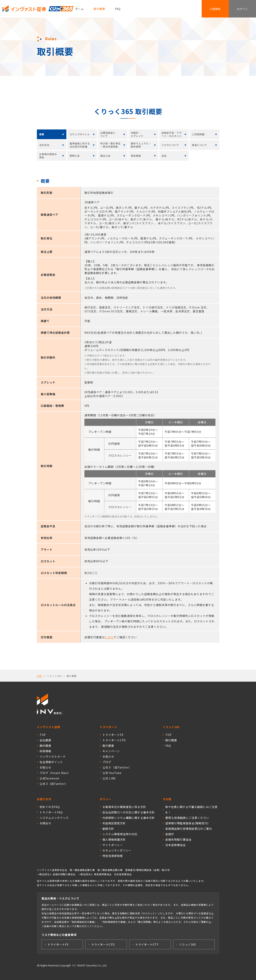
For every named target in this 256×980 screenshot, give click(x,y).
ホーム (79, 9)
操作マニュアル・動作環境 (141, 145)
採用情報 (45, 751)
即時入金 (75, 156)
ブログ (107, 762)
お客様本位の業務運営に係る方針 (124, 807)
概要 (42, 134)
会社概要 (45, 740)
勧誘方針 (108, 829)
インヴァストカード (53, 756)
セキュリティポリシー (117, 850)
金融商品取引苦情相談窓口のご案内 (189, 829)
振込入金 (105, 156)
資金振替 (136, 156)
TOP (39, 676)
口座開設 (215, 9)
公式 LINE (109, 778)
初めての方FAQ (50, 807)
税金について (200, 145)
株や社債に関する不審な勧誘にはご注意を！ (191, 810)
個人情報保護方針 (114, 839)
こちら (109, 637)
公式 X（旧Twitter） (54, 784)
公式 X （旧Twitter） (117, 767)
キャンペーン (111, 751)
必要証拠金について (108, 134)
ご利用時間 (198, 134)
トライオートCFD (114, 740)
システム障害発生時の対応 (120, 834)
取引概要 (99, 9)
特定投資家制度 (113, 856)
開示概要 (45, 746)
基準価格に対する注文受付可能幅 (80, 145)
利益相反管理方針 (114, 823)
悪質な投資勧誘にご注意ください (187, 818)
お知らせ (45, 767)
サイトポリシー (113, 845)
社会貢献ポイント (51, 762)
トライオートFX (113, 735)
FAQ (118, 9)
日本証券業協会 (176, 845)
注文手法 (44, 145)
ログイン (242, 9)
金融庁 (170, 834)
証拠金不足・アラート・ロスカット (172, 134)
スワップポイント (80, 134)
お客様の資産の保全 (48, 156)
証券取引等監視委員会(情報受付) (187, 823)
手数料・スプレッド (137, 134)
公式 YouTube (112, 773)
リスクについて (170, 145)
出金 (164, 156)
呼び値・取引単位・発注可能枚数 (110, 145)
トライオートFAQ (51, 812)
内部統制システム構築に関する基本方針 (129, 818)
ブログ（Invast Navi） (55, 773)
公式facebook (49, 778)
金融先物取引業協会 (178, 839)
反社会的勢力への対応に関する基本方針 (129, 812)
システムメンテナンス (54, 818)
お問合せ (45, 823)
